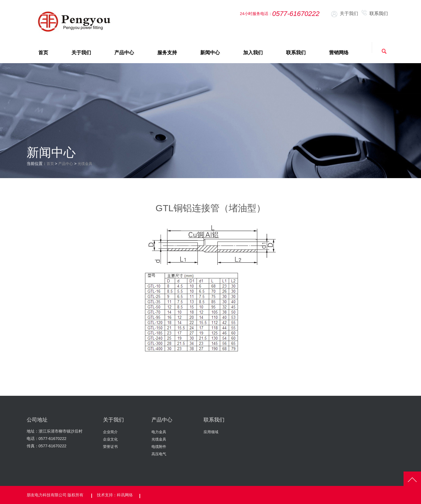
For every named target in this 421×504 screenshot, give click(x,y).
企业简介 (110, 432)
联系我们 (375, 13)
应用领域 (211, 432)
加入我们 (253, 53)
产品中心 (124, 53)
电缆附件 (159, 447)
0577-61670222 (53, 439)
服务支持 (167, 53)
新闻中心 (210, 53)
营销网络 (339, 53)
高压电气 (159, 454)
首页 (43, 53)
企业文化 (110, 439)
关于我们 (345, 14)
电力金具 (159, 432)
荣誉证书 (110, 447)
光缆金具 (87, 164)
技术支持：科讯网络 (115, 494)
